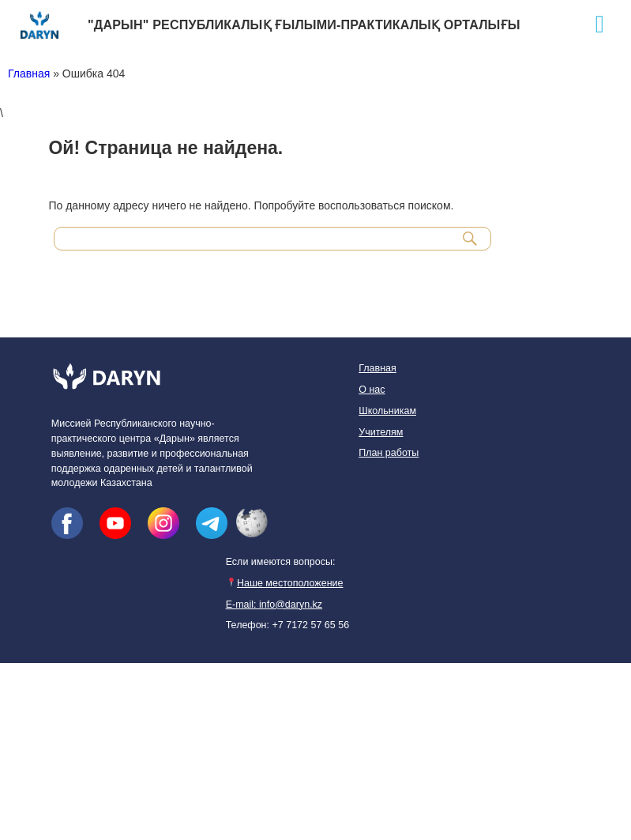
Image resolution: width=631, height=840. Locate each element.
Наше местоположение (285, 583)
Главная (29, 73)
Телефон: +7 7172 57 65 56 (287, 625)
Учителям (381, 432)
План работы (389, 453)
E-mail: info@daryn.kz (274, 605)
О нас (372, 390)
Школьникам (387, 411)
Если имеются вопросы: (281, 562)
